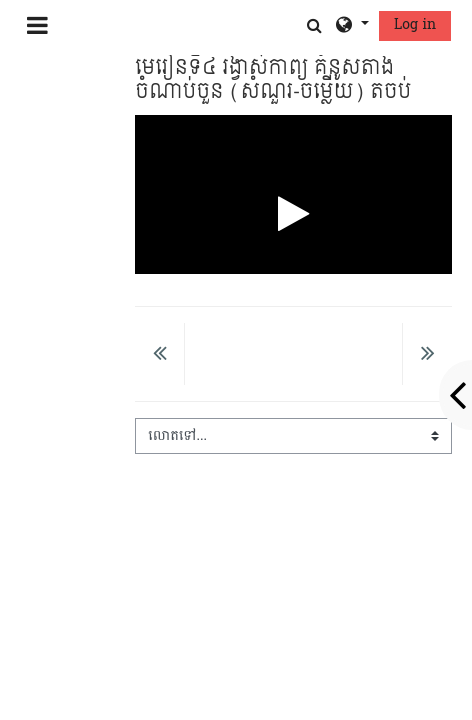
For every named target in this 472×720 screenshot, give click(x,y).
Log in (415, 24)
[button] (314, 25)
